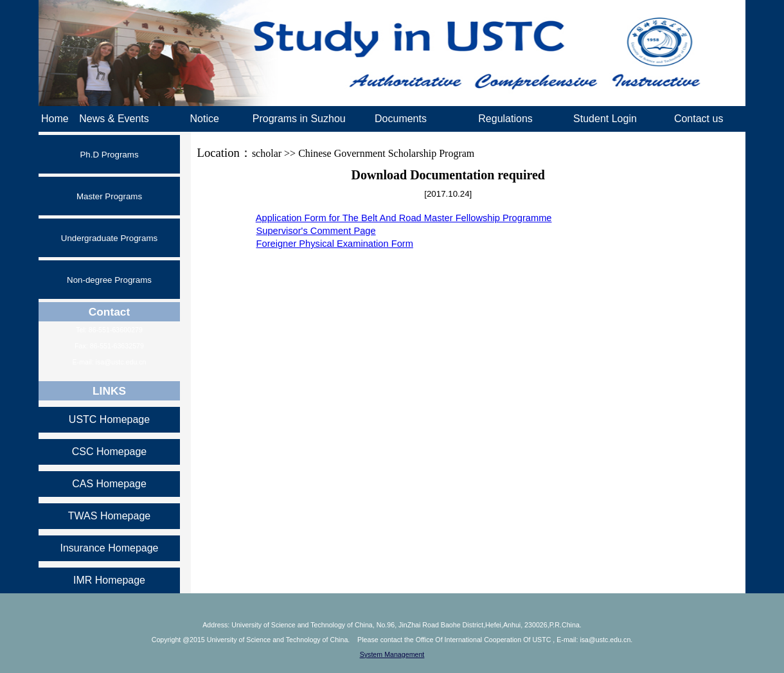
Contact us (699, 119)
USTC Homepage (109, 419)
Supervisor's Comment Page (316, 231)
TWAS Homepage (109, 516)
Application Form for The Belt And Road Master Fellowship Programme (404, 218)
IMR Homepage (109, 580)
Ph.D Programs (109, 155)
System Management (392, 654)
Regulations (505, 119)
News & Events (114, 119)
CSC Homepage (110, 452)
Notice (204, 119)
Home (55, 119)
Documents (401, 119)
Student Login (605, 119)
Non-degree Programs (109, 280)
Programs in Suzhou (299, 119)
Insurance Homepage (110, 548)
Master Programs (109, 196)
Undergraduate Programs (109, 238)
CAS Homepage (109, 484)
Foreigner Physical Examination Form (335, 244)
